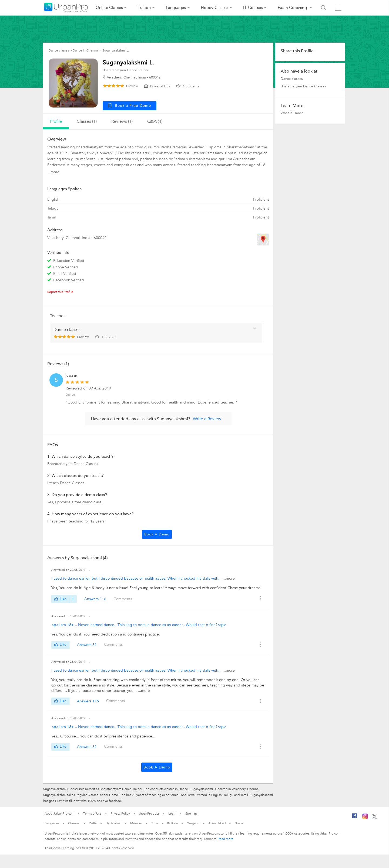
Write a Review (207, 419)
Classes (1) (87, 121)
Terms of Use (92, 814)
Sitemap (191, 814)
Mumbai (136, 823)
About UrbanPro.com (59, 814)
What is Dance (292, 113)
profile (56, 121)
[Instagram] (365, 818)
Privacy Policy (120, 814)
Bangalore (52, 823)
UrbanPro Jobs (149, 814)
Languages (176, 8)
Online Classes (109, 8)
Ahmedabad (217, 823)
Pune (155, 823)
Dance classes (292, 79)
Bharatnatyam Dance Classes (303, 86)
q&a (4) (155, 121)
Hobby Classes (215, 8)
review (132, 86)
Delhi (93, 823)
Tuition (144, 8)
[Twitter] (375, 818)
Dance (70, 395)
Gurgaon (193, 823)
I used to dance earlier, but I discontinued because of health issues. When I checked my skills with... (137, 578)
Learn (172, 814)
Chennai (74, 823)
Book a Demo (157, 534)
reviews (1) (122, 121)
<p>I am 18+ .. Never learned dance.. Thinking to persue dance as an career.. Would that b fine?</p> (139, 625)
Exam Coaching (293, 8)
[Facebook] (355, 818)
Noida (239, 823)
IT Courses (253, 8)
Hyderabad (113, 823)
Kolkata (172, 823)
